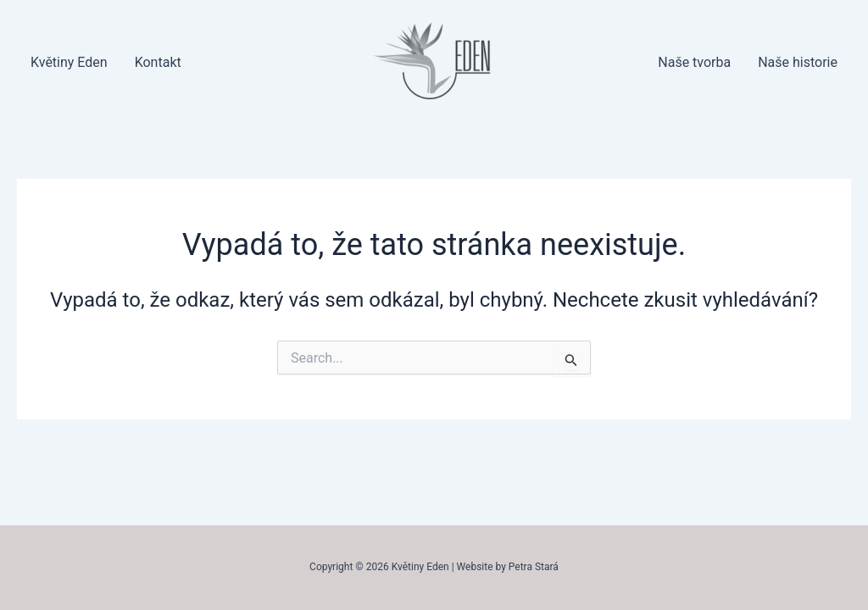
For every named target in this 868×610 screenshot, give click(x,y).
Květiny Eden (69, 62)
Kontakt (158, 62)
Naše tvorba (694, 62)
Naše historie (798, 62)
